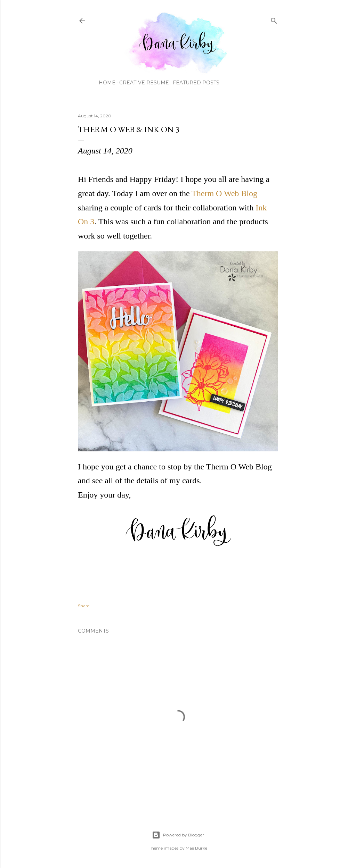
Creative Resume (144, 83)
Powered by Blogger (178, 835)
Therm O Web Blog (224, 193)
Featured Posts (196, 83)
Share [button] (84, 606)
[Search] (274, 19)
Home (107, 83)
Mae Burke (196, 848)
